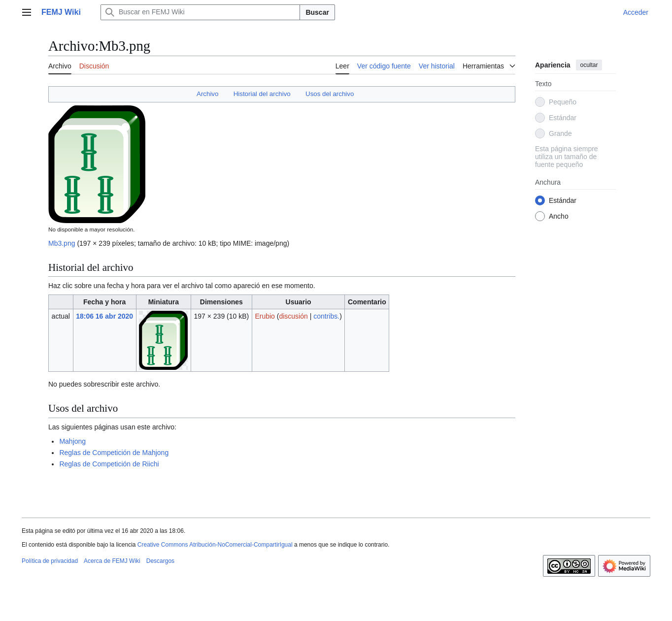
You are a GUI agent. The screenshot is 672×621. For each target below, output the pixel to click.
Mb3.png (62, 243)
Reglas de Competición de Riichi (109, 464)
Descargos (160, 561)
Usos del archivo (330, 94)
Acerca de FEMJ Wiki (112, 561)
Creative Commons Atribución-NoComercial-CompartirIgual (215, 545)
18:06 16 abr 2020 (104, 316)
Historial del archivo (262, 94)
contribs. (326, 316)
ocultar (589, 65)
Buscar (317, 12)
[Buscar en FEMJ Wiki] (201, 12)
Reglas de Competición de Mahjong (114, 453)
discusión (293, 316)
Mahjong (72, 441)
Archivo (207, 94)
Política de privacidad (50, 561)
